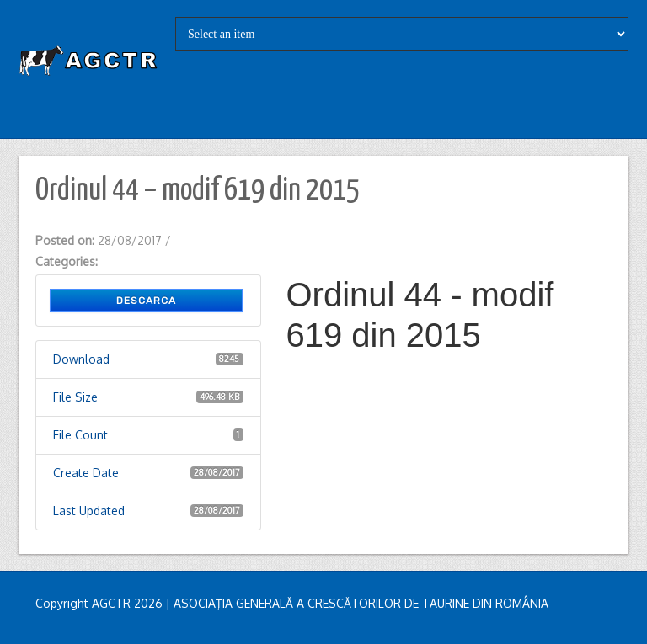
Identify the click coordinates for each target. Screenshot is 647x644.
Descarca (146, 301)
